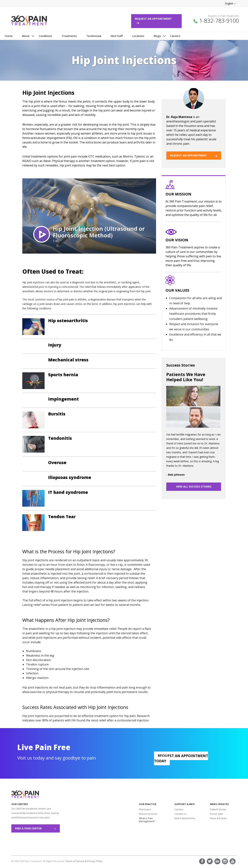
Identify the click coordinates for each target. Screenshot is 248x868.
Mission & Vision (148, 814)
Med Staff (117, 36)
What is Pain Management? (147, 820)
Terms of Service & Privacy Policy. (84, 861)
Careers (175, 36)
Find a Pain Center (36, 828)
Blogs (157, 36)
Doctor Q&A (216, 814)
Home (9, 36)
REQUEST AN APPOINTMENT (194, 155)
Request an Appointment (155, 21)
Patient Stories (218, 809)
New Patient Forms (185, 818)
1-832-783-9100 (219, 21)
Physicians (145, 809)
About (26, 36)
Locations (138, 36)
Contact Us (180, 814)
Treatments (69, 36)
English (230, 3)
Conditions (46, 36)
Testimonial (94, 36)
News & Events (218, 818)
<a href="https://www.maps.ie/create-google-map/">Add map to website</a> (94, 822)
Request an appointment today (181, 758)
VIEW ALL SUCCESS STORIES (194, 486)
